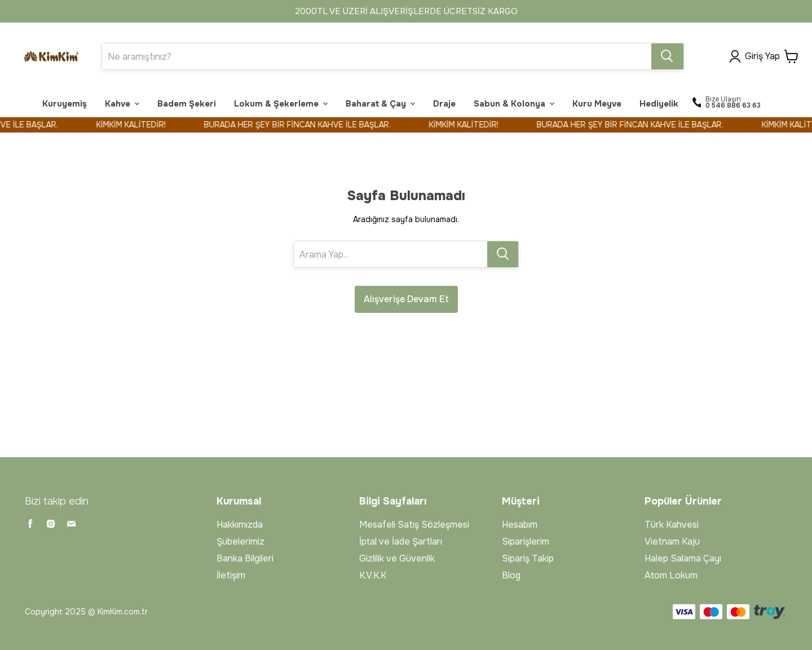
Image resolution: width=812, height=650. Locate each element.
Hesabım (520, 525)
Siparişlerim (526, 541)
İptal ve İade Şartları (401, 541)
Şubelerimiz (240, 541)
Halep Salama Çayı (683, 558)
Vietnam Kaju (672, 541)
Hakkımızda (240, 525)
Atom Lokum (671, 575)
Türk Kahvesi (672, 525)
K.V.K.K (373, 575)
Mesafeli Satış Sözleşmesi (414, 525)
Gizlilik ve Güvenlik (397, 558)
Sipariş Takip (528, 558)
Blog (511, 575)
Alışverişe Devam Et (406, 299)
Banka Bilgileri (245, 558)
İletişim (231, 575)
